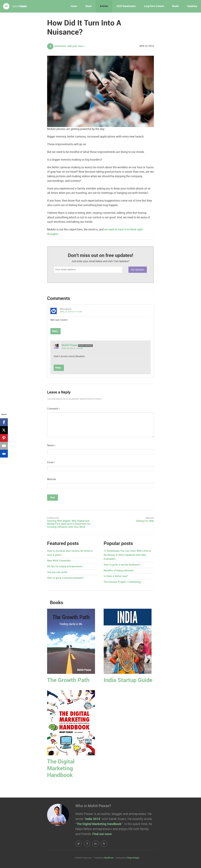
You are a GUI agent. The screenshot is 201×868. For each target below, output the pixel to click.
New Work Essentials (59, 561)
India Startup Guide (128, 680)
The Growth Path (68, 680)
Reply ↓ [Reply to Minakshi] (56, 331)
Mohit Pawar (69, 345)
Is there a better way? (116, 576)
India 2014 (93, 819)
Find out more (102, 834)
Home (74, 6)
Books (176, 6)
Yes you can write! (57, 572)
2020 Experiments (126, 6)
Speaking (192, 6)
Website (52, 479)
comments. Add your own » (66, 46)
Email (51, 462)
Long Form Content (154, 6)
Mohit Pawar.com (15, 6)
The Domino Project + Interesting (122, 582)
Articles (104, 6)
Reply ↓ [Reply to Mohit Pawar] (59, 368)
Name (51, 446)
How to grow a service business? (65, 578)
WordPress (109, 858)
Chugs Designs (133, 858)
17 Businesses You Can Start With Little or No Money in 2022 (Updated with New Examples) (127, 555)
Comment (53, 409)
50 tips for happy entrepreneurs (65, 567)
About (88, 6)
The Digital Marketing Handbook (61, 769)
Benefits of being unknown (119, 571)
